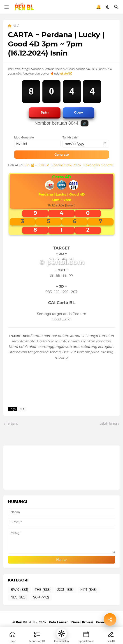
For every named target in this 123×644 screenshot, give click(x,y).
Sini (29, 165)
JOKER (43, 165)
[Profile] (111, 634)
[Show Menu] (6, 7)
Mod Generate (24, 137)
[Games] (37, 634)
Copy (79, 112)
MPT (89, 590)
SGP (41, 598)
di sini (66, 74)
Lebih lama (108, 424)
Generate (61, 155)
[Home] (12, 634)
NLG (16, 26)
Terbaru (12, 424)
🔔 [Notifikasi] (98, 7)
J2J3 (66, 590)
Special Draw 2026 (66, 165)
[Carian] (117, 7)
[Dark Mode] (108, 7)
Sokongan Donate (98, 165)
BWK (19, 590)
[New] (86, 634)
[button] (62, 634)
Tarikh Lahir (71, 137)
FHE (43, 590)
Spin (45, 112)
